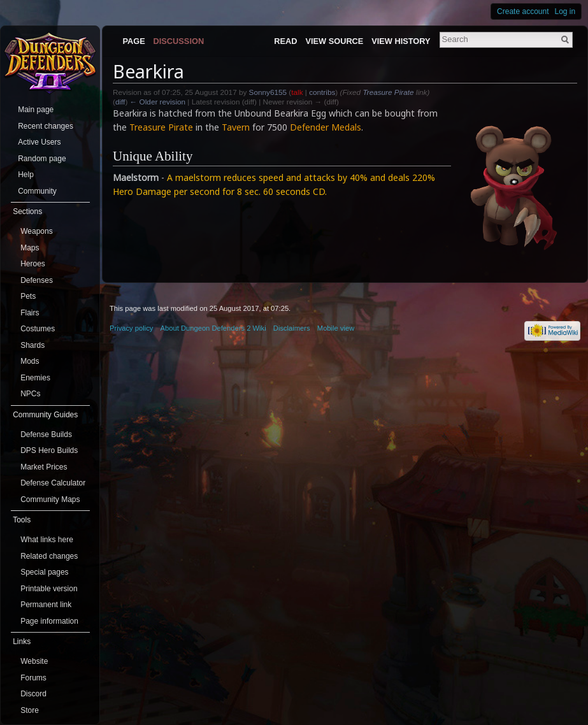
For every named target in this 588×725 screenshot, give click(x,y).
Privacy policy (131, 328)
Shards (32, 345)
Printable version (49, 589)
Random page (42, 159)
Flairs (30, 313)
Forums (33, 678)
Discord (33, 694)
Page (133, 41)
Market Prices (44, 467)
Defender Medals (326, 127)
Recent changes (46, 126)
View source (334, 41)
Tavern (236, 127)
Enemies (35, 378)
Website (34, 661)
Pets (28, 296)
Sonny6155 (268, 92)
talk (297, 92)
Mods (30, 361)
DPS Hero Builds (49, 450)
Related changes (49, 556)
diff (120, 102)
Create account (523, 11)
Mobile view (336, 328)
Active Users (39, 142)
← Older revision (158, 102)
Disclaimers (292, 328)
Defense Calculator (53, 483)
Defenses (37, 280)
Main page (36, 110)
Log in (565, 11)
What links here (47, 540)
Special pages (44, 572)
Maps (30, 248)
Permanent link (46, 605)
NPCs (30, 394)
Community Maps (50, 499)
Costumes (38, 329)
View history (401, 41)
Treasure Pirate (388, 92)
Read (285, 41)
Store (30, 710)
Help (26, 175)
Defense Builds (46, 434)
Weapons (36, 231)
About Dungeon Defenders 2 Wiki (213, 328)
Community (37, 191)
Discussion (179, 41)
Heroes (33, 264)
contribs (322, 92)
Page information (49, 621)
